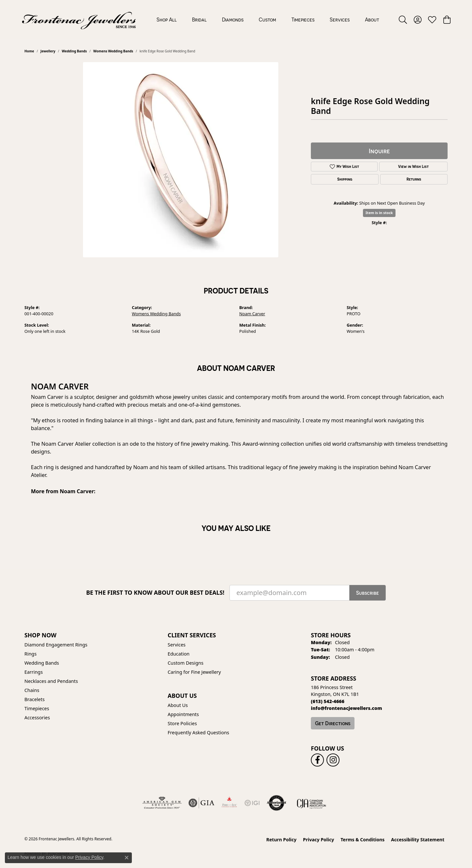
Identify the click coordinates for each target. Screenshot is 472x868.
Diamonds (233, 20)
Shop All (167, 20)
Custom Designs (186, 663)
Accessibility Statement (418, 840)
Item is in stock (379, 213)
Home (29, 51)
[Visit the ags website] (162, 803)
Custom (267, 20)
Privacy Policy (319, 840)
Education (179, 654)
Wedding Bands (74, 51)
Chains (32, 690)
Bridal (199, 20)
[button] (403, 20)
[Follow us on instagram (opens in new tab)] (333, 760)
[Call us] (347, 708)
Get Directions (333, 723)
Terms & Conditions (362, 840)
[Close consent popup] (127, 858)
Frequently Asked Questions (198, 732)
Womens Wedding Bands (113, 51)
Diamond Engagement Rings (56, 645)
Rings (30, 654)
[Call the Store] (328, 701)
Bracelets (35, 699)
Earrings (34, 672)
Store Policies (182, 723)
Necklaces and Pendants (51, 681)
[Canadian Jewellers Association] (312, 803)
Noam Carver (252, 314)
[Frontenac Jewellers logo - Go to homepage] (79, 20)
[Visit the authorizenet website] (277, 803)
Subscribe (368, 593)
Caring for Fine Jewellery (194, 672)
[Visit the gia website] (201, 803)
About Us (178, 705)
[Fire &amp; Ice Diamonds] (229, 803)
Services (340, 20)
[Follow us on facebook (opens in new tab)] (317, 760)
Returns (414, 179)
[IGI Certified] (252, 803)
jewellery (48, 51)
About (372, 20)
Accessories (37, 718)
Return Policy (281, 840)
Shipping (345, 179)
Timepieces (303, 20)
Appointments (183, 714)
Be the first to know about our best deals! (155, 593)
